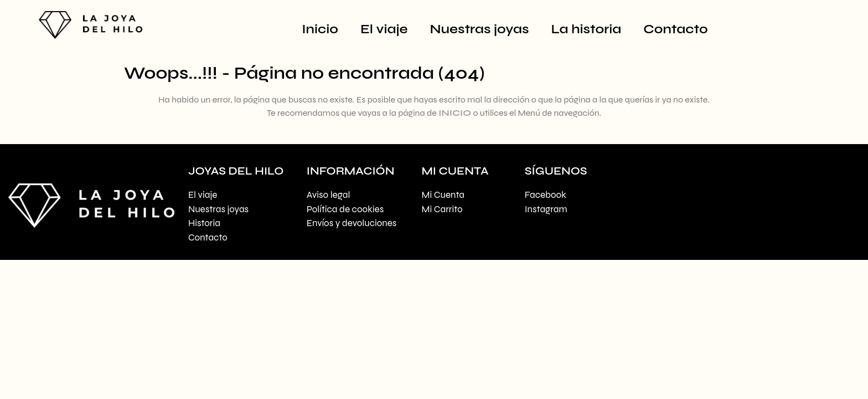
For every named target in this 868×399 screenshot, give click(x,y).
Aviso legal (329, 195)
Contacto (675, 29)
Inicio (320, 29)
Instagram (546, 209)
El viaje (384, 29)
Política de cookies (345, 209)
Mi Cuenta (443, 195)
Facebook (546, 195)
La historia (586, 29)
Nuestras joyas (480, 29)
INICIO (455, 113)
